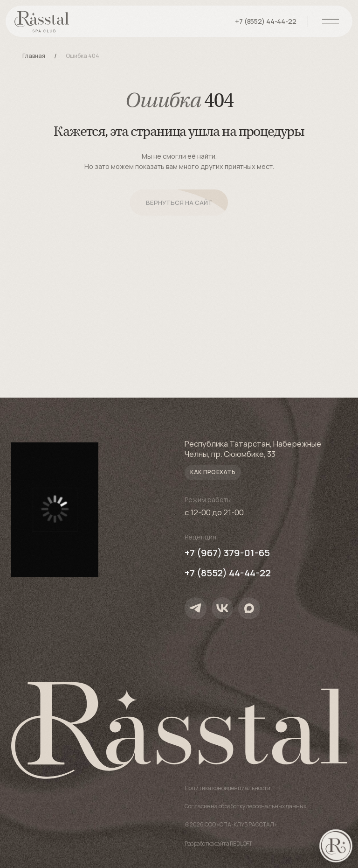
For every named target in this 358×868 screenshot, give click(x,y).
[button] (213, 472)
